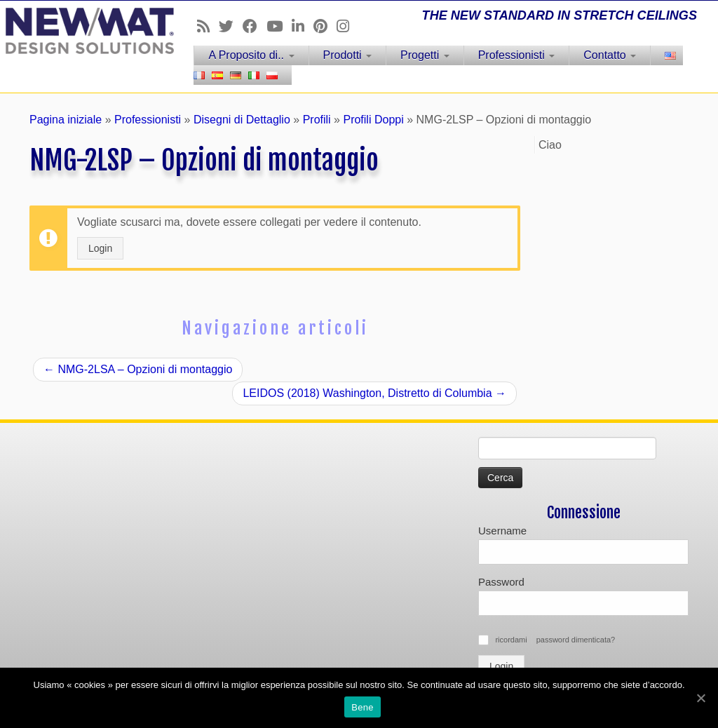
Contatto (610, 55)
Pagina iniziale (66, 120)
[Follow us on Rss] (208, 26)
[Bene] (700, 698)
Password (501, 582)
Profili (317, 120)
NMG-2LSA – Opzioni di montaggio (138, 369)
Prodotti (348, 55)
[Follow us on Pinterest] (325, 26)
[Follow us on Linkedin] (303, 26)
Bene (362, 707)
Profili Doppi (373, 120)
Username (502, 531)
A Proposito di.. (251, 55)
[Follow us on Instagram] (347, 26)
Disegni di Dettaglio (242, 120)
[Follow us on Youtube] (279, 26)
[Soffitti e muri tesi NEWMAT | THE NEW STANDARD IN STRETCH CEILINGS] (84, 31)
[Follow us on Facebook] (255, 26)
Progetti (425, 55)
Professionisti (517, 55)
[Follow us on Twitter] (231, 26)
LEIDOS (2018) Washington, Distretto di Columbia (374, 393)
